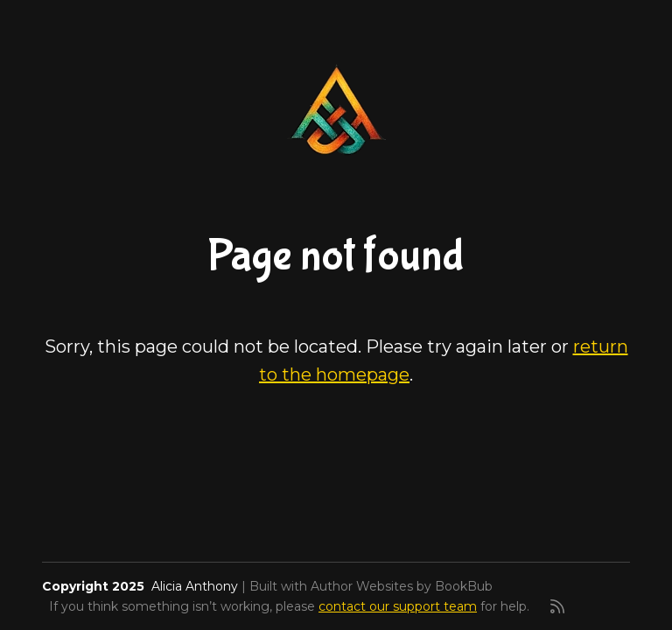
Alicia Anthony (195, 586)
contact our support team (398, 606)
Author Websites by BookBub (402, 586)
